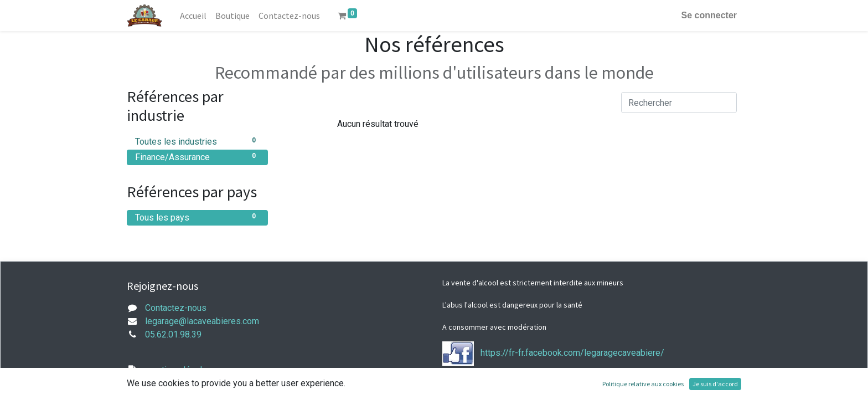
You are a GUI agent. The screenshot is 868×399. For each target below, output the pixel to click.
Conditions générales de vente (204, 392)
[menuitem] (193, 16)
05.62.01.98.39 (173, 334)
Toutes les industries (197, 141)
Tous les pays (197, 217)
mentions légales (179, 370)
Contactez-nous (176, 308)
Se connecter (709, 15)
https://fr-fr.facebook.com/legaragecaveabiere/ (572, 353)
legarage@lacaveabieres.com (202, 321)
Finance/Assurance (197, 157)
